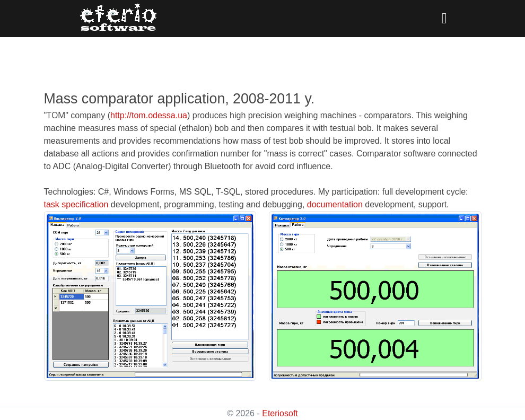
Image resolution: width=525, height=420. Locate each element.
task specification (76, 204)
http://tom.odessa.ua (149, 115)
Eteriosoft (280, 413)
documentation (335, 204)
